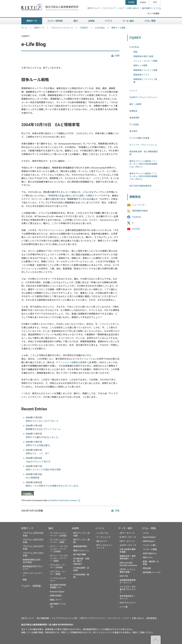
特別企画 (147, 568)
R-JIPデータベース (128, 537)
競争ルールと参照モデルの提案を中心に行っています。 (53, 486)
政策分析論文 (56, 596)
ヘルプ (121, 8)
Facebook (137, 217)
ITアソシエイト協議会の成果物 (73, 362)
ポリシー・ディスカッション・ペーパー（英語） (59, 558)
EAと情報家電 (33, 478)
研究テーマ (39, 28)
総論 (135, 52)
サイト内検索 (153, 14)
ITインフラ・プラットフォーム (143, 145)
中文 (155, 2)
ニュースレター (139, 205)
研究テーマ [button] (32, 21)
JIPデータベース (127, 533)
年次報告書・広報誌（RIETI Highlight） (81, 561)
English (143, 2)
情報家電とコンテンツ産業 (145, 70)
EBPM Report (149, 541)
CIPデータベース (127, 541)
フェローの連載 (150, 549)
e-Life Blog (100, 28)
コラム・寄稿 (149, 528)
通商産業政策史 (80, 546)
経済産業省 (152, 618)
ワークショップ (103, 537)
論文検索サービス (151, 8)
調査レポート (56, 600)
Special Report (149, 537)
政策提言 (133, 111)
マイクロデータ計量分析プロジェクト (128, 589)
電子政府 (133, 131)
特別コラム (148, 557)
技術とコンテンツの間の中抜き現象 (43, 470)
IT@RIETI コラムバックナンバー (144, 97)
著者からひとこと (81, 550)
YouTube (136, 229)
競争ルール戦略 (118, 28)
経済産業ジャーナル (152, 572)
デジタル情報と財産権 (139, 138)
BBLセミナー (102, 541)
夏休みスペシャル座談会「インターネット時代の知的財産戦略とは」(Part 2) (143, 176)
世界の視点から (150, 553)
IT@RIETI (84, 28)
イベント (133, 91)
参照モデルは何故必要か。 (39, 445)
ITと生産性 (134, 125)
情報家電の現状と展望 (143, 56)
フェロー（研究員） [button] (55, 21)
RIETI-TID (124, 576)
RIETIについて (94, 8)
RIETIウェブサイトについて (93, 618)
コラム (146, 533)
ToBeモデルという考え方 (38, 462)
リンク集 (124, 607)
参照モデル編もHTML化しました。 (43, 437)
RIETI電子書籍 (80, 554)
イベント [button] (109, 21)
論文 (51, 528)
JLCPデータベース (128, 545)
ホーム (24, 28)
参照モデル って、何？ (38, 454)
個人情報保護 (43, 618)
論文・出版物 (135, 104)
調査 (25, 580)
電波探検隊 (134, 118)
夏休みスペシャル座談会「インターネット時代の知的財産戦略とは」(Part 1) (143, 164)
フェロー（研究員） (32, 586)
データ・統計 (125, 528)
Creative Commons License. (65, 500)
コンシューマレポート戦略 (145, 61)
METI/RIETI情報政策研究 (140, 186)
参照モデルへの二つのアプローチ (42, 421)
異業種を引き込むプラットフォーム (43, 429)
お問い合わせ (133, 8)
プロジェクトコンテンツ (62, 28)
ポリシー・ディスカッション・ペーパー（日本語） (59, 549)
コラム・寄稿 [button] (150, 21)
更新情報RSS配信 (140, 211)
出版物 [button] (91, 21)
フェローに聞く (150, 545)
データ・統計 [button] (128, 21)
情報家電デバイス (141, 75)
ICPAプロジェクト (128, 603)
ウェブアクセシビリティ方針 (65, 618)
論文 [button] (76, 21)
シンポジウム (102, 533)
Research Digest (57, 592)
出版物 (75, 528)
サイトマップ (109, 8)
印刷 (117, 56)
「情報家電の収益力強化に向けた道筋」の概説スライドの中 (76, 196)
